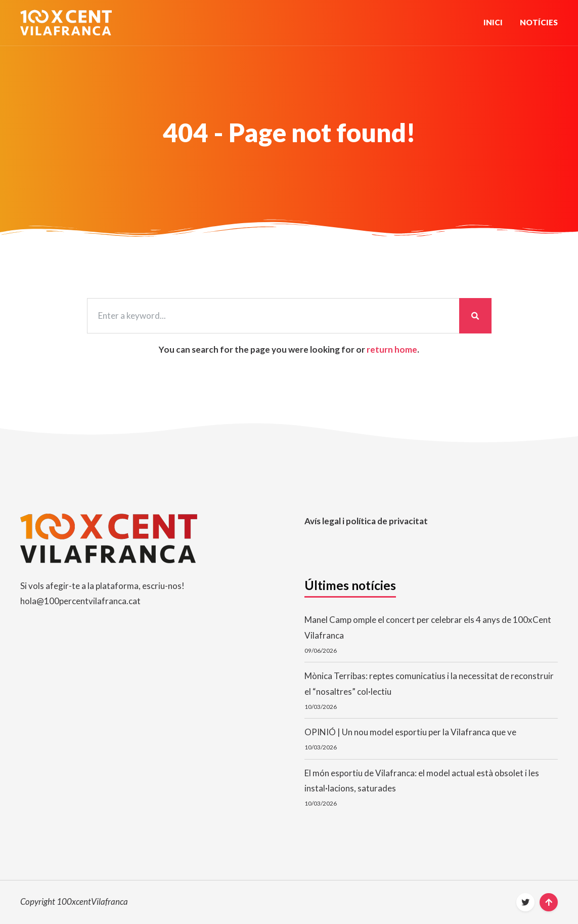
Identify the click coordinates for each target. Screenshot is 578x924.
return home (392, 349)
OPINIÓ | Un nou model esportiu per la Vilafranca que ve (410, 732)
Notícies (539, 22)
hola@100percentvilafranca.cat (80, 601)
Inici (493, 22)
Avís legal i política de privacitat (366, 521)
